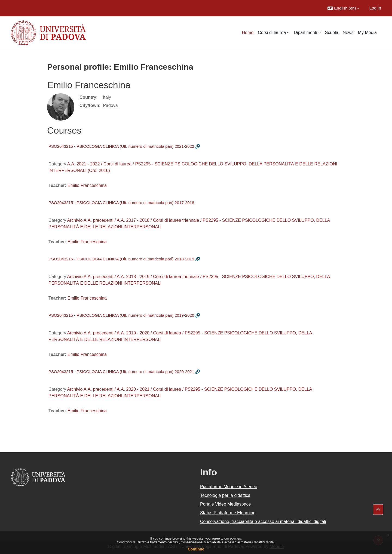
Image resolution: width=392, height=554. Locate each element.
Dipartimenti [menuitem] (305, 33)
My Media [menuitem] (367, 33)
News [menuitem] (348, 33)
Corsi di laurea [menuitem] (272, 33)
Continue (196, 549)
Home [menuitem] (248, 33)
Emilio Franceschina (87, 185)
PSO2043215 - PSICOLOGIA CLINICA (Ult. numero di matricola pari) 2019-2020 (121, 315)
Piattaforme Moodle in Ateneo (229, 487)
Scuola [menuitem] (332, 33)
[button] (343, 8)
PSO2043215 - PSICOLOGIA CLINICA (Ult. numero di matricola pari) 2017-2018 (121, 203)
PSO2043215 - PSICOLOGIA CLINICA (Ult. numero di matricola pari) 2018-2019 (121, 259)
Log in (375, 8)
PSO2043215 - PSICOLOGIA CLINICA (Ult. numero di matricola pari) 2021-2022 (121, 146)
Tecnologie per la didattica (225, 495)
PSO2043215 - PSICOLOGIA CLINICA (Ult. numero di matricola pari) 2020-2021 (121, 372)
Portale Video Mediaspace (226, 504)
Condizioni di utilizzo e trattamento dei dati (148, 542)
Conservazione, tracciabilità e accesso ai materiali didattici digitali (228, 542)
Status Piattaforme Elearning (228, 513)
